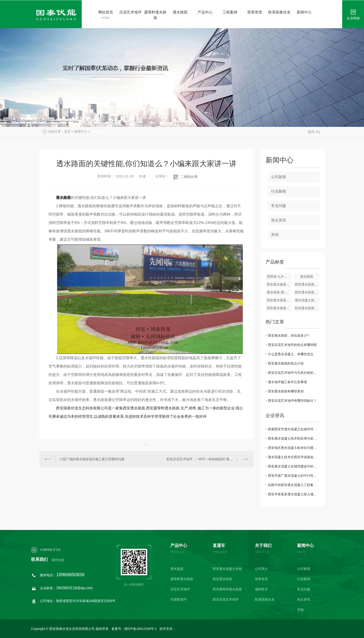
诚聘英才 (261, 589)
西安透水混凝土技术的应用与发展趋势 (294, 438)
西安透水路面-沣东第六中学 (307, 284)
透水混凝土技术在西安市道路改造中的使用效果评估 (294, 457)
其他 (275, 235)
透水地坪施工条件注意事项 (287, 382)
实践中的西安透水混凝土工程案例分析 (294, 485)
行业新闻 (97, 132)
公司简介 (261, 569)
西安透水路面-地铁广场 (279, 300)
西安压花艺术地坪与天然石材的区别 (294, 373)
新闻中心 (304, 12)
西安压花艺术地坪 (226, 599)
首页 (67, 132)
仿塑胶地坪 (179, 599)
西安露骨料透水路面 (227, 589)
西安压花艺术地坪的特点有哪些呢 (292, 345)
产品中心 (205, 12)
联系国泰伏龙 (279, 12)
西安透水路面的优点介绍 (286, 363)
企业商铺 (353, 15)
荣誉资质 (255, 12)
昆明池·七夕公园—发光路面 (279, 276)
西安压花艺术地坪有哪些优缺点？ (292, 401)
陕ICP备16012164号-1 (141, 629)
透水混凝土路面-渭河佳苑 (307, 300)
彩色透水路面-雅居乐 (307, 308)
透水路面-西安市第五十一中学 (279, 292)
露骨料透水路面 (155, 15)
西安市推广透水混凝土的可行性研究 (294, 476)
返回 (314, 132)
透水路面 (180, 12)
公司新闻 (279, 177)
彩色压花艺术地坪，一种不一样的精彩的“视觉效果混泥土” (207, 459)
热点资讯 (279, 220)
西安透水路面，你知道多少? (288, 335)
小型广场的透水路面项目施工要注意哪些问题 (92, 459)
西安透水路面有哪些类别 (286, 391)
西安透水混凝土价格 (227, 569)
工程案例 (230, 12)
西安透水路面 (222, 579)
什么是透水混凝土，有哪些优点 (291, 354)
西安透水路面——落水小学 (307, 292)
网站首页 (106, 15)
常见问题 (279, 206)
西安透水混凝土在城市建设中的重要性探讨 (294, 466)
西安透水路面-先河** (279, 284)
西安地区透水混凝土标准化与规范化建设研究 (294, 448)
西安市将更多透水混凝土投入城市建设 (294, 494)
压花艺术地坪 (130, 12)
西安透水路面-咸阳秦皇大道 (279, 308)
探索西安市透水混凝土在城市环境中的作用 (294, 429)
